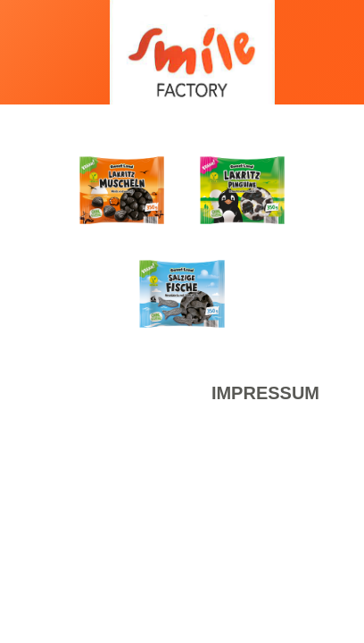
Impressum (265, 393)
